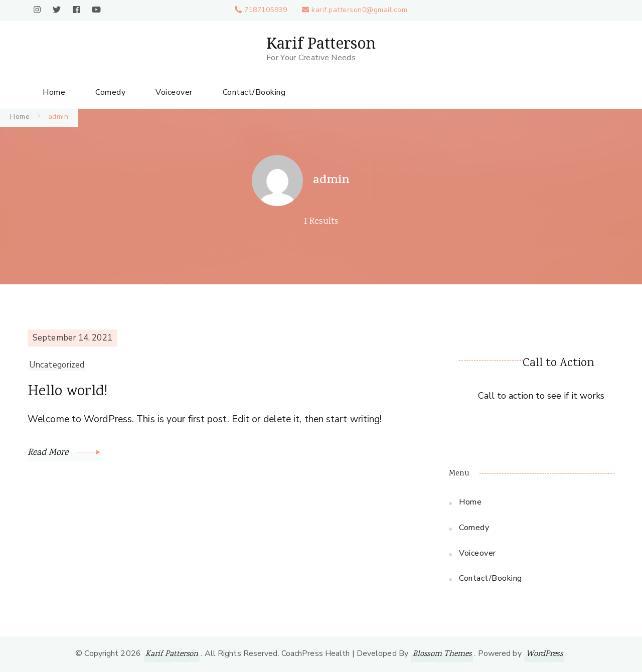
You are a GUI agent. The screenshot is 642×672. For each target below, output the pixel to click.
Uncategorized (57, 365)
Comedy (110, 92)
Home (54, 92)
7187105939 (266, 10)
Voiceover (174, 92)
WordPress (544, 654)
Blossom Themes (442, 654)
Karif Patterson (321, 43)
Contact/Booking (254, 92)
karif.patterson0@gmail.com (359, 10)
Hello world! (67, 392)
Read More (64, 453)
